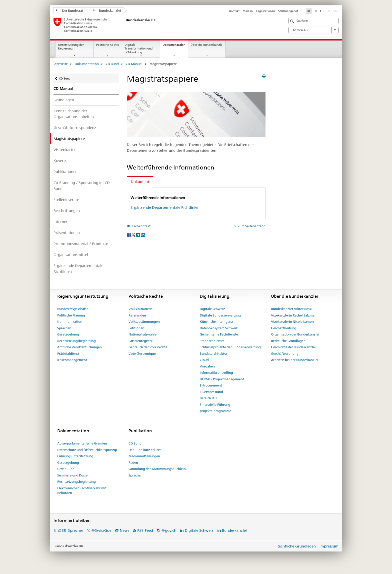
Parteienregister (140, 341)
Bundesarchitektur (214, 353)
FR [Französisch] (315, 11)
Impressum (329, 546)
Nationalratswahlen (143, 334)
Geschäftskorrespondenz (75, 128)
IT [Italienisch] (321, 11)
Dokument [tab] (140, 182)
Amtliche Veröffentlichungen (79, 347)
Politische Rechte (108, 45)
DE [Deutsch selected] (309, 11)
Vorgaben (207, 366)
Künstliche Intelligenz (216, 321)
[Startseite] (125, 25)
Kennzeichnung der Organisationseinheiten (74, 114)
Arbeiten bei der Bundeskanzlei (295, 360)
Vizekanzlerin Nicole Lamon (292, 321)
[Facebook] (129, 234)
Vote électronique (142, 353)
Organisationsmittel (71, 255)
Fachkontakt (141, 226)
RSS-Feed (145, 530)
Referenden (137, 315)
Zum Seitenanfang (251, 226)
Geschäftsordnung (285, 353)
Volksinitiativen (140, 309)
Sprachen (64, 328)
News (124, 530)
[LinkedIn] (143, 234)
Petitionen (136, 328)
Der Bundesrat (70, 10)
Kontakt (234, 11)
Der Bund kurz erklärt (145, 450)
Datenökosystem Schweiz (219, 328)
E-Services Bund (211, 392)
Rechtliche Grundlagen (288, 341)
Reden (133, 462)
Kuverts (60, 161)
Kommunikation (70, 321)
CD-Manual (134, 64)
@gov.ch (169, 530)
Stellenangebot (288, 11)
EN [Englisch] (336, 10)
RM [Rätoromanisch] (328, 10)
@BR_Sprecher (70, 530)
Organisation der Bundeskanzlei (295, 334)
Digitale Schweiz (212, 309)
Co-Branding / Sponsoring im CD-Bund (82, 185)
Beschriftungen (67, 211)
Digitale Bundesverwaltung (220, 315)
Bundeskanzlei (107, 10)
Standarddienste (212, 341)
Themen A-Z (313, 30)
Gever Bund (66, 469)
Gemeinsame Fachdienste (219, 334)
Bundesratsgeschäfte (73, 309)
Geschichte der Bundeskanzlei (293, 347)
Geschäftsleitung (284, 328)
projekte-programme (216, 411)
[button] (293, 21)
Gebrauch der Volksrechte (148, 347)
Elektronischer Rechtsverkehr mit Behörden (82, 490)
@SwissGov (101, 530)
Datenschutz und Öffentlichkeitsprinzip (87, 450)
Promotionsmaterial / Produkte (81, 244)
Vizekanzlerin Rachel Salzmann (295, 315)
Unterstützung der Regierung (71, 46)
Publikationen (65, 172)
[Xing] (139, 234)
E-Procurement (211, 385)
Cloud (204, 360)
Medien (248, 11)
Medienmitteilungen (144, 456)
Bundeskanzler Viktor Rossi (291, 309)
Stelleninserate (66, 200)
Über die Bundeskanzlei (207, 45)
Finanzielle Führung (215, 404)
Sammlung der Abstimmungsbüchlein (157, 469)
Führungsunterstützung (75, 456)
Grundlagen (64, 100)
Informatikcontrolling (216, 372)
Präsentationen (67, 233)
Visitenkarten (65, 150)
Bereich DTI (208, 398)
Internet (60, 222)
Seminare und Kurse (72, 475)
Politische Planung (71, 315)
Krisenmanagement (72, 360)
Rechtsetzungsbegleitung (76, 341)
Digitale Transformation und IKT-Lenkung (138, 48)
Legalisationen (266, 11)
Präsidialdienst (68, 353)
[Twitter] (134, 234)
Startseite (61, 64)
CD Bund (112, 64)
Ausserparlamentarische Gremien (82, 443)
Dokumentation (175, 46)
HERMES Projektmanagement (222, 379)
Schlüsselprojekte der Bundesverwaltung (230, 347)
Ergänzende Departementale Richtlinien (78, 268)
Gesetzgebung (68, 334)
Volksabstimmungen (144, 321)
